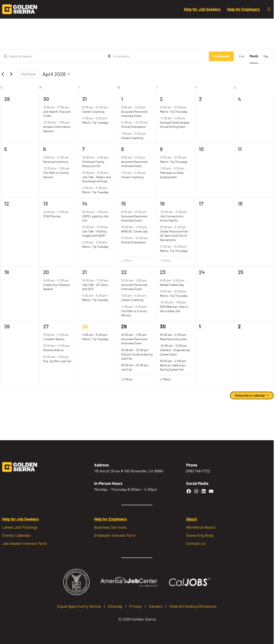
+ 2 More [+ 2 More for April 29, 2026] (127, 379)
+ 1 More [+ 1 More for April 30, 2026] (165, 379)
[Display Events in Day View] (266, 56)
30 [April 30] (163, 326)
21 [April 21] (85, 272)
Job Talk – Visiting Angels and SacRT (94, 233)
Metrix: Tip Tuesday (95, 122)
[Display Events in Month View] (254, 56)
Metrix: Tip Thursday (174, 112)
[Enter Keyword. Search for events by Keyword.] (52, 56)
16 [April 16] (162, 203)
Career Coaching (93, 112)
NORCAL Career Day (134, 231)
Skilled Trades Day (172, 285)
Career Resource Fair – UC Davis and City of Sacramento (175, 236)
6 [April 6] (45, 149)
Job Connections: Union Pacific (172, 218)
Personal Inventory (56, 162)
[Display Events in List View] (242, 56)
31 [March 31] (85, 99)
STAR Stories (52, 216)
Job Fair (127, 369)
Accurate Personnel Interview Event (134, 114)
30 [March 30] (46, 99)
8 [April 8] (123, 149)
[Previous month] (3, 74)
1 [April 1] (122, 99)
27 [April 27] (46, 326)
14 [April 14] (85, 203)
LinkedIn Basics (54, 339)
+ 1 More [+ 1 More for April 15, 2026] (126, 260)
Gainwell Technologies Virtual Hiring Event (175, 125)
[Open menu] (269, 9)
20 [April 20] (46, 272)
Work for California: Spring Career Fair (173, 367)
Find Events (221, 56)
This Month (28, 74)
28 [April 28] (85, 326)
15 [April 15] (124, 203)
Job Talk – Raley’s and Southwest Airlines (96, 179)
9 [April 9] (161, 149)
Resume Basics (53, 350)
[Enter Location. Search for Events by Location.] (157, 56)
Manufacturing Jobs (173, 339)
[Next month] (11, 74)
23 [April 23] (163, 272)
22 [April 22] (124, 272)
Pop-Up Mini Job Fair (57, 361)
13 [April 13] (46, 203)
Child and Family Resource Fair (93, 164)
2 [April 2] (161, 99)
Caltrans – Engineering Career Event (175, 352)
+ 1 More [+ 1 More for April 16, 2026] (165, 260)
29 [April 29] (124, 326)
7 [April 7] (83, 149)
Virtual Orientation (133, 127)
